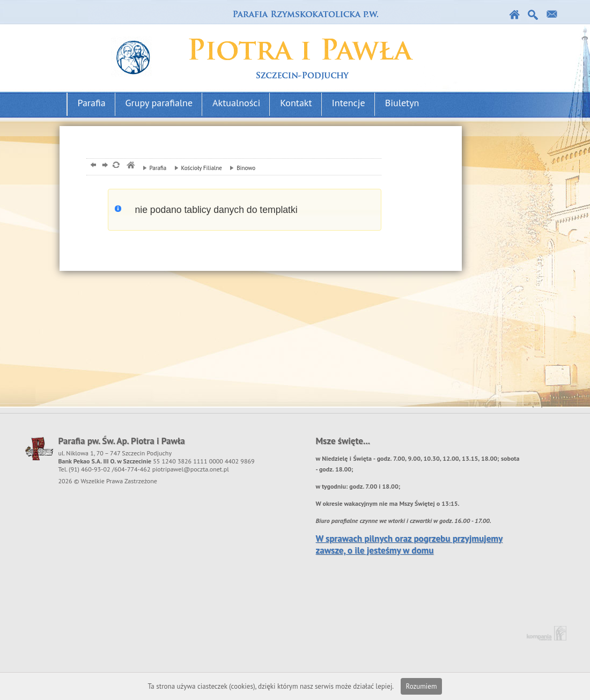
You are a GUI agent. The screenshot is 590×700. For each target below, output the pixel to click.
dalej (104, 166)
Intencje (349, 103)
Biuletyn (402, 103)
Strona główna (515, 15)
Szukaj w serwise (533, 15)
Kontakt (552, 15)
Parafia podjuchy (264, 46)
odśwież (116, 166)
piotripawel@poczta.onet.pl (191, 469)
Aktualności (236, 103)
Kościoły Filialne (196, 168)
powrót (92, 166)
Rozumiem (422, 686)
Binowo (240, 168)
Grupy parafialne (159, 103)
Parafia (92, 103)
